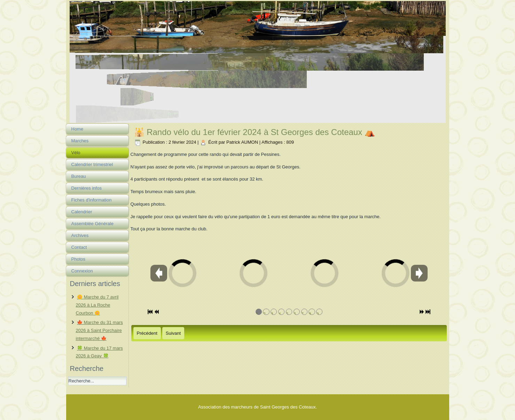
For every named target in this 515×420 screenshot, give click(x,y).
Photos (78, 259)
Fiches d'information (92, 200)
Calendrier (82, 212)
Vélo (76, 153)
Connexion (82, 271)
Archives (80, 235)
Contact (79, 247)
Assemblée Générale (92, 224)
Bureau (79, 176)
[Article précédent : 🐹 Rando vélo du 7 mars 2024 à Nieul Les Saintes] (147, 333)
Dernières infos (87, 188)
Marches (80, 141)
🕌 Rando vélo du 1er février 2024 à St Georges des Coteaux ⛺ (255, 132)
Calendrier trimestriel (92, 164)
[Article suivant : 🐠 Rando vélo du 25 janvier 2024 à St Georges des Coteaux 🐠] (173, 333)
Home (77, 129)
